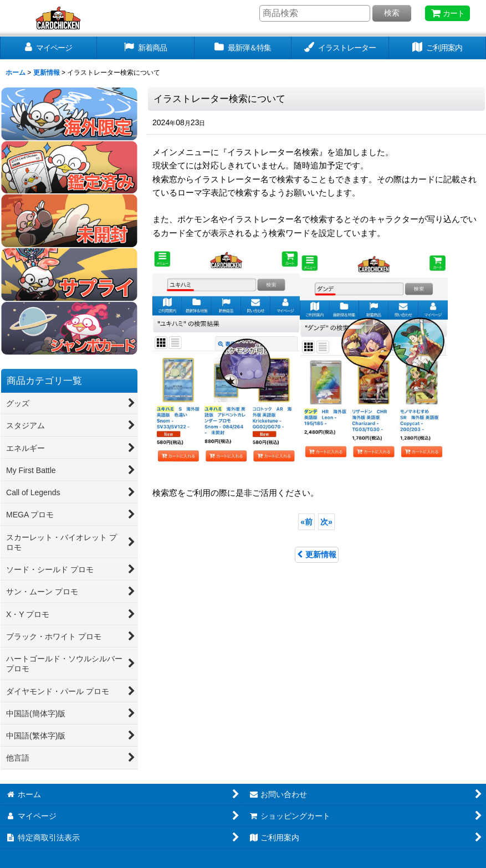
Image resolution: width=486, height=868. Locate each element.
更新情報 (317, 554)
